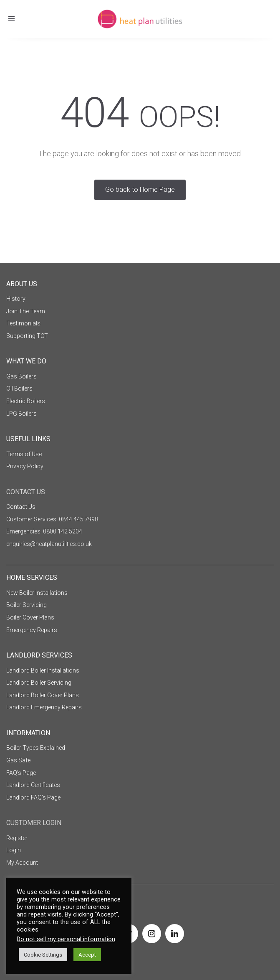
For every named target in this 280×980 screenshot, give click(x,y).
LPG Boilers (21, 414)
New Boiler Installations (37, 593)
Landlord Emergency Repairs (44, 707)
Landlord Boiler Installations (43, 670)
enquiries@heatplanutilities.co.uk (49, 544)
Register (17, 838)
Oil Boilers (19, 388)
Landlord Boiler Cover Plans (43, 695)
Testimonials (23, 323)
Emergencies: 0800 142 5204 (44, 531)
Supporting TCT (27, 336)
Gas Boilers (21, 376)
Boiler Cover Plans (30, 617)
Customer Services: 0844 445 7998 (52, 519)
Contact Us (21, 507)
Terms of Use (24, 454)
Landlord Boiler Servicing (39, 683)
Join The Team (26, 311)
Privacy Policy (25, 466)
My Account (22, 863)
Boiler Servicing (26, 605)
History (16, 299)
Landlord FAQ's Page (33, 797)
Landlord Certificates (33, 785)
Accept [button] (87, 955)
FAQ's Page (21, 773)
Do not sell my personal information (66, 939)
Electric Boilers (26, 401)
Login (14, 850)
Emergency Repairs (32, 630)
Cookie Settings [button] (43, 955)
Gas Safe (18, 760)
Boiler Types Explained (36, 748)
